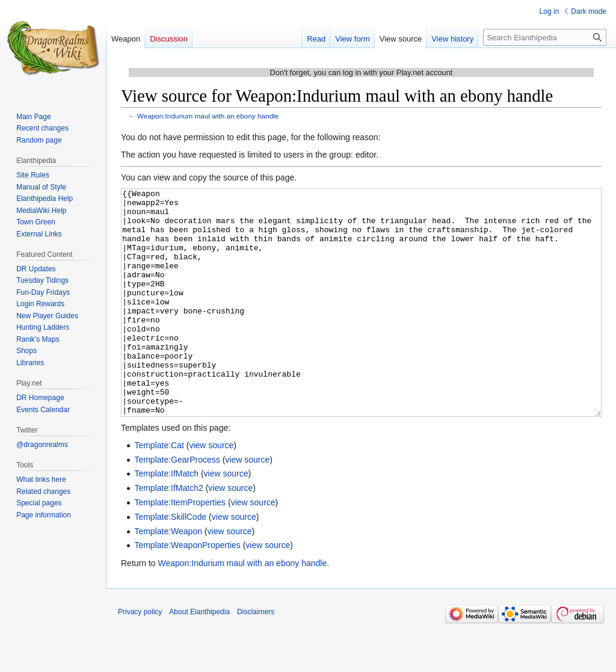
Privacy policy (140, 657)
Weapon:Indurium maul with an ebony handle (208, 116)
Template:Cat (159, 490)
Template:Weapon (168, 576)
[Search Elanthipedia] (545, 37)
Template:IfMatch (166, 519)
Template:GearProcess (177, 505)
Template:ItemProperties (180, 547)
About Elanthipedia (199, 657)
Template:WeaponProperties (187, 590)
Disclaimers (256, 657)
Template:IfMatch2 (168, 533)
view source (211, 490)
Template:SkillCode (170, 562)
